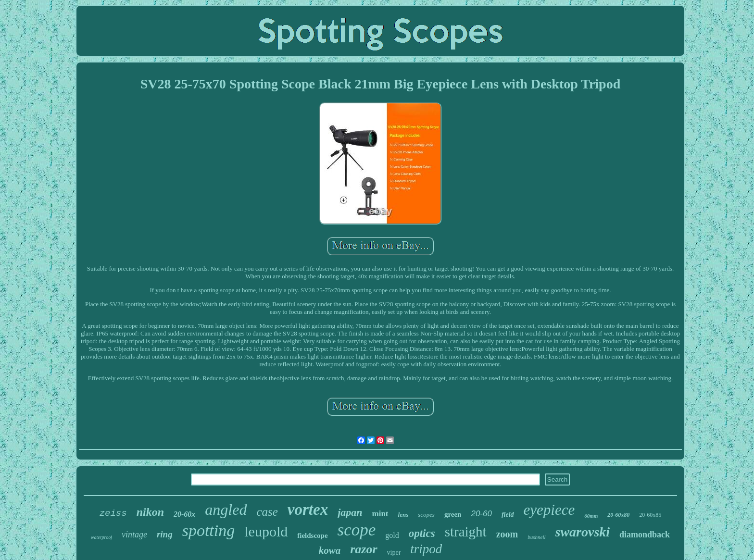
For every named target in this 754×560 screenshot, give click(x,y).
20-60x (184, 514)
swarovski (583, 532)
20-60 (481, 514)
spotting (209, 530)
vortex (308, 510)
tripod (426, 549)
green (453, 514)
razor (364, 549)
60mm (591, 516)
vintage (134, 535)
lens (403, 515)
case (267, 512)
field (508, 515)
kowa (330, 550)
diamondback (645, 535)
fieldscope (312, 535)
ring (165, 534)
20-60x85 (650, 515)
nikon (150, 512)
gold (392, 535)
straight (466, 532)
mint (380, 514)
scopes (426, 515)
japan (350, 512)
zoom (507, 534)
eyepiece (549, 510)
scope (357, 530)
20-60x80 (618, 515)
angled (226, 510)
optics (422, 533)
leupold (266, 531)
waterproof (101, 537)
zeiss (113, 513)
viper (394, 553)
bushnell (536, 537)
